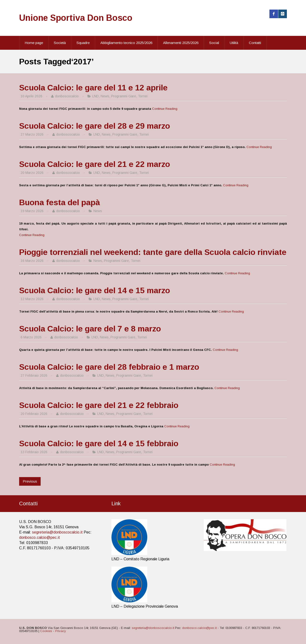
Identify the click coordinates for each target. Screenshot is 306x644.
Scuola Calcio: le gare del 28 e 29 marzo (95, 126)
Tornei (143, 96)
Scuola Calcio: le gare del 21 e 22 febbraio (99, 405)
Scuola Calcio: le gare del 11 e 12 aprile (93, 88)
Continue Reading (165, 109)
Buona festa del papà (60, 202)
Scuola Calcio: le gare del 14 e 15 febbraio (99, 443)
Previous (30, 481)
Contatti (255, 43)
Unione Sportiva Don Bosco (76, 18)
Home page (34, 43)
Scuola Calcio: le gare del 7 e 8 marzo (90, 329)
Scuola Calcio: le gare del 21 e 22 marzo (95, 164)
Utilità (234, 43)
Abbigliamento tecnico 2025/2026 (126, 43)
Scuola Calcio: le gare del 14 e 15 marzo (95, 290)
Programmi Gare (124, 96)
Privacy (61, 631)
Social (214, 43)
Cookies (46, 631)
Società (60, 43)
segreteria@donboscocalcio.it (57, 532)
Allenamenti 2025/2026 (181, 43)
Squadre (83, 43)
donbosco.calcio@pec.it (40, 537)
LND (96, 96)
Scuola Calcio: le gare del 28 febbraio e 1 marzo (109, 367)
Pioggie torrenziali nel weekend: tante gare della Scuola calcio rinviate (153, 252)
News (105, 96)
